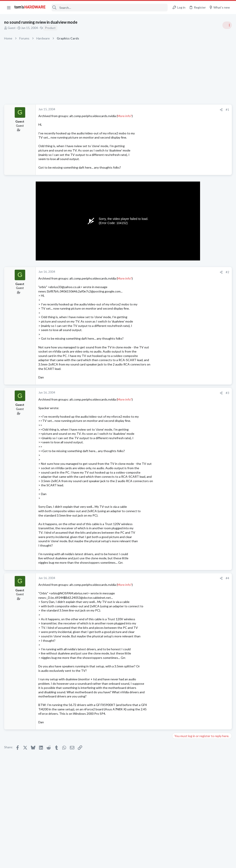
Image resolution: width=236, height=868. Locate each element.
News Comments (185, 349)
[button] (9, 7)
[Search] (110, 8)
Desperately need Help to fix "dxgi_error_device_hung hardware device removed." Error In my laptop (202, 387)
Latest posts (176, 440)
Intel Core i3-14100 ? (195, 531)
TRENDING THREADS (181, 238)
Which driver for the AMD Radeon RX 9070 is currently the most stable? (200, 578)
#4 (157, 578)
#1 (157, 110)
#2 (157, 272)
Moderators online (182, 606)
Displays (179, 429)
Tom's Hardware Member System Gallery (201, 248)
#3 (157, 393)
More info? (125, 116)
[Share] (151, 110)
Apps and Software (186, 462)
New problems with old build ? (201, 492)
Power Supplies (184, 315)
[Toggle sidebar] (227, 25)
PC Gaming (181, 285)
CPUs (177, 539)
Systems (179, 260)
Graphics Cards (184, 595)
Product (51, 28)
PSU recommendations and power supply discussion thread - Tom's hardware (201, 298)
